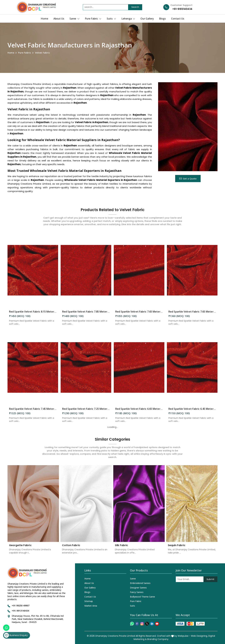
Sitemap (89, 601)
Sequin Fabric (177, 548)
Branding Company (158, 639)
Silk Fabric (121, 548)
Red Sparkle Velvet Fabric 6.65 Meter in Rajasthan (139, 411)
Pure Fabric (93, 19)
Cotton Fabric (71, 548)
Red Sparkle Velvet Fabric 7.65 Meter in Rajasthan (139, 314)
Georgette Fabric (20, 548)
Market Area (91, 606)
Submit (210, 579)
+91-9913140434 (182, 9)
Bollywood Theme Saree (142, 597)
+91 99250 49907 (21, 606)
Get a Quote (188, 179)
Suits (111, 19)
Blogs (162, 19)
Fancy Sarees (137, 592)
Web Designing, (199, 636)
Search (135, 7)
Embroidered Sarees (140, 583)
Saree (75, 19)
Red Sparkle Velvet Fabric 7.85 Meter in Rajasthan (86, 314)
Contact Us (178, 19)
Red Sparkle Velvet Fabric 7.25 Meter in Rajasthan (86, 411)
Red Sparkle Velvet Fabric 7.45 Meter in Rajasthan (33, 411)
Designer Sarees (138, 588)
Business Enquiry (16, 635)
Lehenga (128, 19)
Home (44, 19)
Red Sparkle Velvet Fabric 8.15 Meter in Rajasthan (33, 314)
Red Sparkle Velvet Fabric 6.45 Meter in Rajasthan (192, 411)
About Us (59, 19)
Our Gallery (147, 19)
